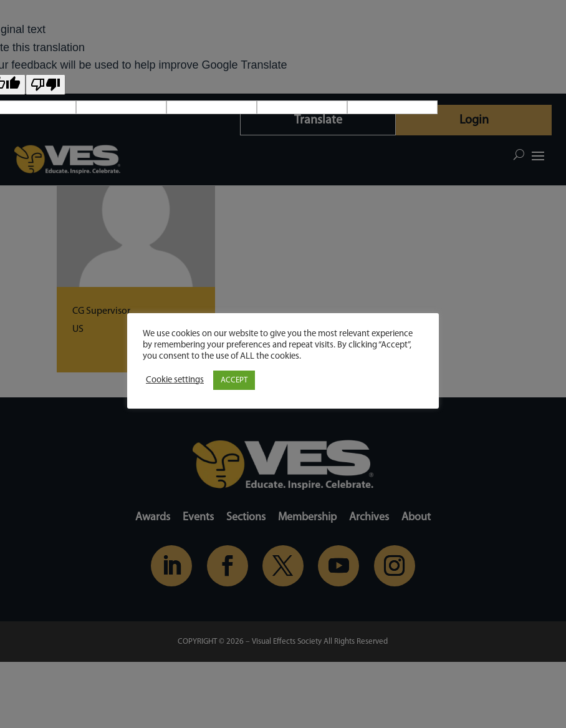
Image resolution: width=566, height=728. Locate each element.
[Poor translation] (46, 85)
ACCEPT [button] (234, 380)
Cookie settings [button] (175, 380)
